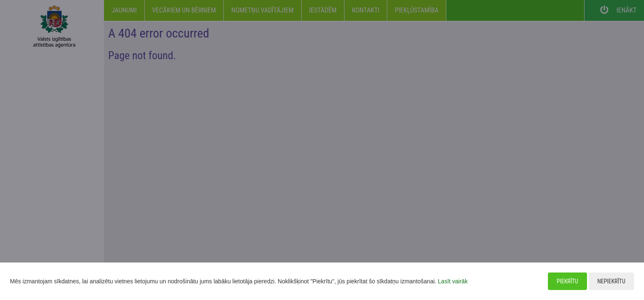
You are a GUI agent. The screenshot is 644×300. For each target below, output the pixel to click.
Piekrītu (567, 281)
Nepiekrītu (611, 281)
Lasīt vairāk (453, 281)
